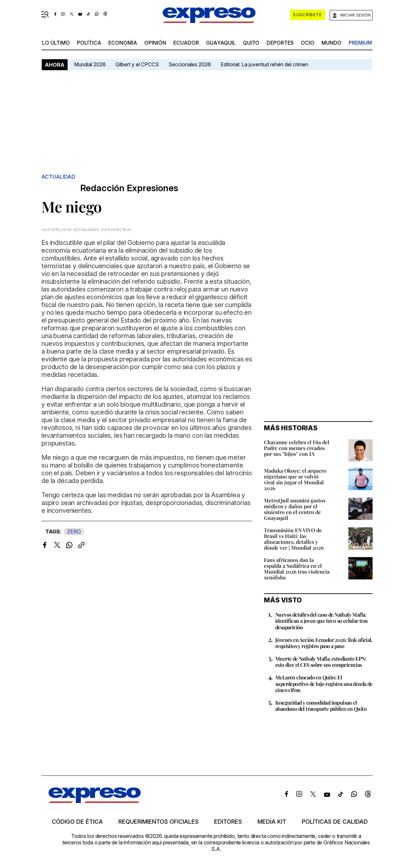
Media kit (272, 822)
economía (123, 43)
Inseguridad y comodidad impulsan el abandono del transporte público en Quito (321, 706)
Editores (228, 822)
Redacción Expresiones (129, 188)
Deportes (280, 43)
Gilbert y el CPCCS (137, 64)
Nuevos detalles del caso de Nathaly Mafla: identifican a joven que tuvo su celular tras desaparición (321, 621)
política (89, 43)
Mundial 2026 (90, 64)
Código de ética (77, 822)
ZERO (74, 532)
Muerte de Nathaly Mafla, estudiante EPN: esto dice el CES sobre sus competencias (321, 662)
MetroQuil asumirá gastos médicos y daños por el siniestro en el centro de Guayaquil (295, 509)
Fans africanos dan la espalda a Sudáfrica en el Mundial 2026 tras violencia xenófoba (297, 569)
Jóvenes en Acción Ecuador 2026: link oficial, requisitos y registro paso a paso (324, 643)
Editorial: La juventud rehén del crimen (264, 64)
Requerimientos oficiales (158, 822)
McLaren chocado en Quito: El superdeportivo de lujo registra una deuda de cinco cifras (324, 683)
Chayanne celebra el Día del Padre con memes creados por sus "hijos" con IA (297, 448)
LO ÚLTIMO (56, 43)
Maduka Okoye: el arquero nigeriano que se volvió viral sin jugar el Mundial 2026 (295, 479)
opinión (155, 43)
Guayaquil (221, 43)
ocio (308, 43)
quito (251, 43)
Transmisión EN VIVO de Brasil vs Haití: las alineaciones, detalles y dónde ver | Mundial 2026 (294, 539)
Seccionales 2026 (190, 64)
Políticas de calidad (335, 822)
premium (360, 43)
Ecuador (186, 43)
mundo (332, 43)
